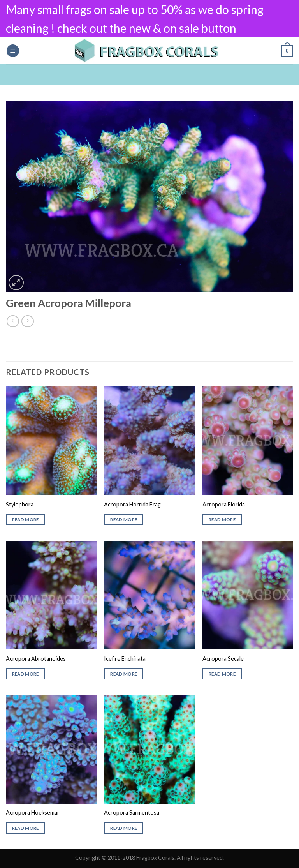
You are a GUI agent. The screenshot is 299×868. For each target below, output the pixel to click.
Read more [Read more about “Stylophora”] (26, 520)
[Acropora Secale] (248, 595)
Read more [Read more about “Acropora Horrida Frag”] (124, 520)
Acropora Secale (223, 659)
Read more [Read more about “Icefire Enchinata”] (124, 674)
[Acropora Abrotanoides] (51, 595)
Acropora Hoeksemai (32, 812)
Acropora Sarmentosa (132, 812)
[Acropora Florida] (248, 441)
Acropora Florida (224, 504)
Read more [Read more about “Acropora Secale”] (222, 674)
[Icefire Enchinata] (149, 595)
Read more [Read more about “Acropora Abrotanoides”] (26, 674)
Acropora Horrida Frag (132, 504)
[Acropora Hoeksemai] (51, 749)
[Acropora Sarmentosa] (149, 749)
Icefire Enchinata (125, 659)
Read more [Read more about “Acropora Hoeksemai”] (26, 828)
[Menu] (13, 51)
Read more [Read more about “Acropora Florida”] (222, 520)
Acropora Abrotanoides (36, 659)
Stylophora (20, 504)
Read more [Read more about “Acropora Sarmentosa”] (124, 828)
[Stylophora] (51, 441)
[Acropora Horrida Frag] (149, 441)
